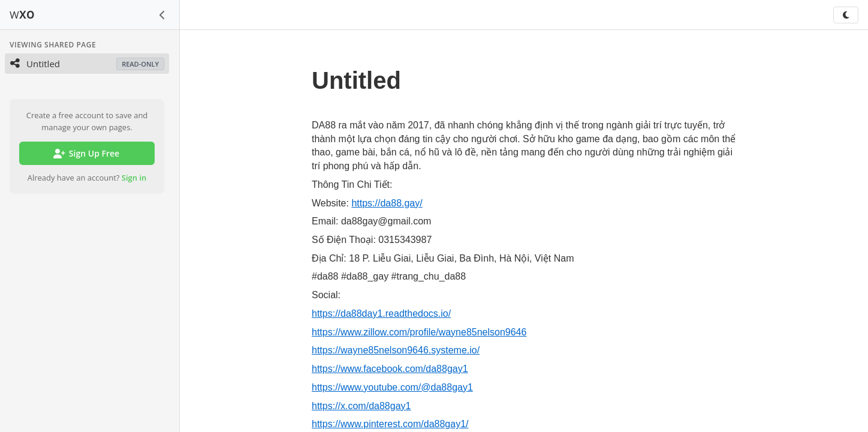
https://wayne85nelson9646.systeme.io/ (396, 350)
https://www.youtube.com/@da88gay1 (392, 387)
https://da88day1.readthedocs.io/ (381, 313)
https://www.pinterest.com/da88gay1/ (390, 424)
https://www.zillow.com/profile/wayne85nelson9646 (419, 332)
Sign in (134, 178)
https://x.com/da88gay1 (361, 406)
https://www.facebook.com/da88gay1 (390, 369)
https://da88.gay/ (387, 203)
